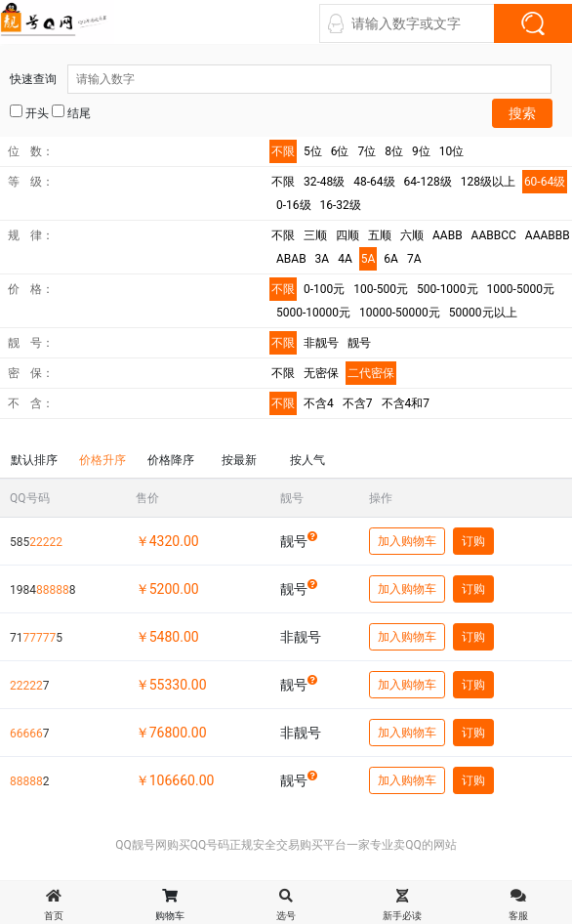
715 (36, 638)
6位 (340, 151)
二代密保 (371, 373)
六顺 (412, 235)
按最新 (239, 460)
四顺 (347, 235)
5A (368, 259)
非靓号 (321, 343)
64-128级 (428, 182)
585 (36, 542)
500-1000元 (448, 289)
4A (345, 259)
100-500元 (381, 289)
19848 (42, 590)
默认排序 (34, 460)
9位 (421, 151)
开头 (29, 112)
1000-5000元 (521, 289)
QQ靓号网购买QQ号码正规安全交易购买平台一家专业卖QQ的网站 (286, 845)
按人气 (307, 460)
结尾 (71, 112)
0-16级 (294, 205)
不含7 (358, 403)
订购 (473, 541)
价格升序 (102, 460)
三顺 (315, 235)
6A (391, 259)
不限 (283, 151)
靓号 (359, 343)
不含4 (319, 403)
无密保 (321, 373)
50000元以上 (483, 313)
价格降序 (171, 460)
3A (323, 259)
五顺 (380, 235)
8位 (394, 151)
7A (414, 259)
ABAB (291, 259)
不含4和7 (406, 403)
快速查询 (281, 79)
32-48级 (324, 182)
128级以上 (488, 182)
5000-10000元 (313, 313)
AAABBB (548, 235)
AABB (448, 235)
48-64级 (374, 182)
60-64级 (545, 182)
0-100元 (324, 289)
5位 (313, 151)
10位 (452, 151)
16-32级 (341, 205)
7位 (368, 151)
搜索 (522, 113)
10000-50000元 (400, 313)
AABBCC (494, 235)
